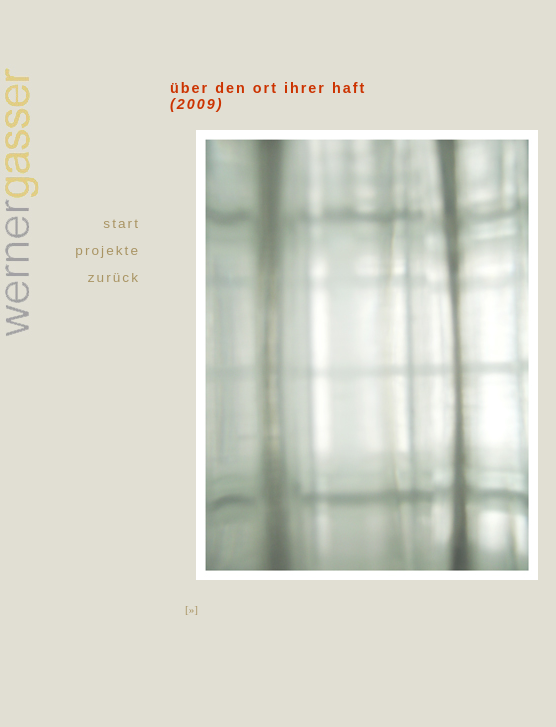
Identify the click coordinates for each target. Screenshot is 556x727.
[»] (191, 609)
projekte (107, 250)
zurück (114, 277)
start (121, 223)
